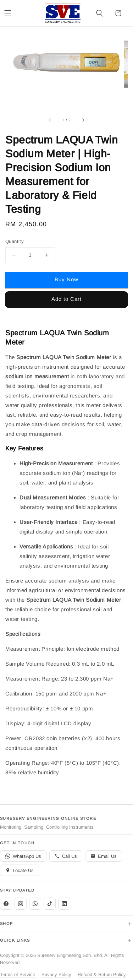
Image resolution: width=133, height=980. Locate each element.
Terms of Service (18, 974)
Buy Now (66, 279)
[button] (8, 13)
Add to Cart (66, 299)
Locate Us (20, 870)
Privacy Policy (56, 974)
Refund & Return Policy (102, 974)
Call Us (66, 856)
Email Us (104, 856)
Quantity (15, 241)
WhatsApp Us (23, 856)
